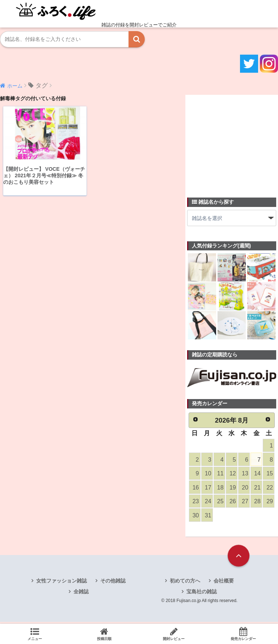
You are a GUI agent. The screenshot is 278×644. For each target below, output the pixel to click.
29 (269, 503)
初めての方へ (185, 583)
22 (269, 489)
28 (257, 503)
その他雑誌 (113, 583)
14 (257, 474)
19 (232, 489)
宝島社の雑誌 (202, 594)
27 (245, 503)
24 (208, 503)
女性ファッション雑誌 (62, 583)
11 (220, 474)
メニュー (35, 634)
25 (220, 503)
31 (208, 518)
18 (220, 489)
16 (195, 489)
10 (208, 474)
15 (269, 474)
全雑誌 (81, 594)
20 (245, 489)
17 (208, 489)
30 (195, 518)
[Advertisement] (233, 142)
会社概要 (224, 583)
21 (257, 489)
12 (232, 474)
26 (232, 503)
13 (245, 474)
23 (195, 503)
